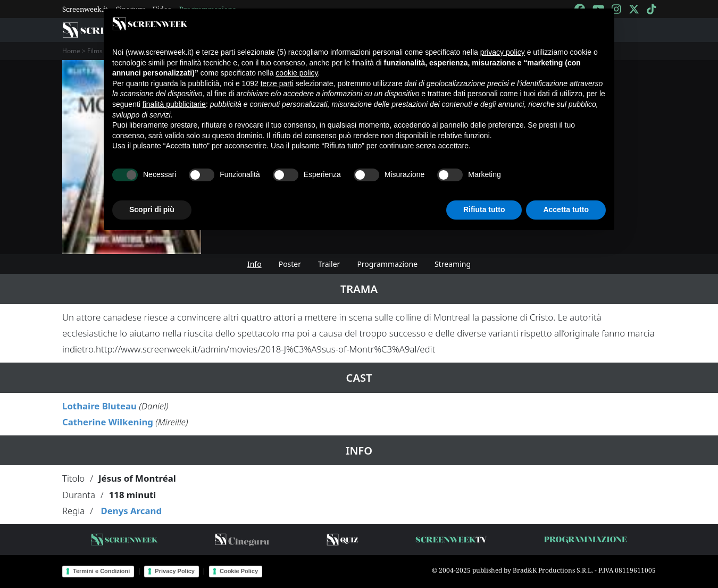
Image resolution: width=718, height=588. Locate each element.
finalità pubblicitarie (174, 104)
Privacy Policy (175, 571)
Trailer (329, 264)
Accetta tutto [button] (566, 209)
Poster (290, 264)
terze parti (277, 83)
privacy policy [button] (503, 52)
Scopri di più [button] (152, 209)
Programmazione (387, 264)
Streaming (453, 264)
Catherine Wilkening (108, 422)
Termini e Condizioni (101, 571)
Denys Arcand (131, 511)
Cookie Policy (239, 571)
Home (71, 51)
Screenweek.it (85, 9)
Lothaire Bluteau (99, 406)
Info (254, 264)
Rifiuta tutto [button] (484, 209)
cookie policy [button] (297, 73)
